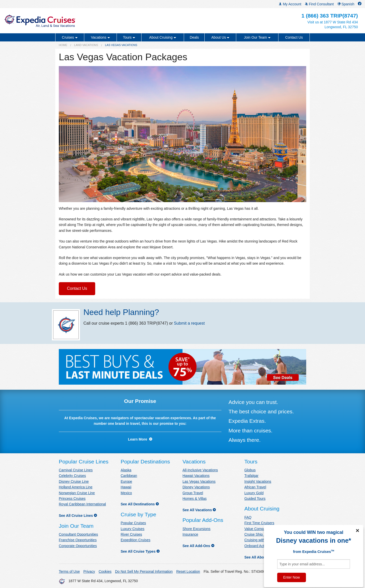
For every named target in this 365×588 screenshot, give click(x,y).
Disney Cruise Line (74, 481)
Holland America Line (76, 487)
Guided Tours (255, 499)
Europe (126, 481)
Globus (250, 470)
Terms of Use (69, 571)
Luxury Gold (254, 493)
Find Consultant (319, 4)
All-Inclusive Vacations (200, 470)
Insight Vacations (258, 481)
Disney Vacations (196, 487)
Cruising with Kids (258, 540)
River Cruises (131, 534)
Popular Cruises (133, 523)
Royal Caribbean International (82, 504)
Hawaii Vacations (196, 476)
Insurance (190, 534)
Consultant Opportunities (78, 534)
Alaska (126, 470)
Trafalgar (251, 476)
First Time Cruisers (259, 523)
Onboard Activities (259, 546)
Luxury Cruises (132, 529)
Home (63, 45)
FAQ (248, 517)
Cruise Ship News (258, 534)
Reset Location (188, 571)
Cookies (105, 571)
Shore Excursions (196, 529)
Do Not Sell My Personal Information (144, 571)
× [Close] (357, 531)
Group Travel (193, 493)
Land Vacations (86, 45)
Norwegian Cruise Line (77, 493)
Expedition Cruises (136, 540)
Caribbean (129, 476)
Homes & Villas (195, 499)
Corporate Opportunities (78, 546)
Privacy (89, 571)
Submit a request (189, 323)
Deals (194, 37)
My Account (290, 4)
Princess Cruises (72, 499)
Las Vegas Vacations (199, 481)
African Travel (255, 487)
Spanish (346, 4)
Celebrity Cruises (72, 476)
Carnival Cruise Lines (76, 470)
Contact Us (294, 37)
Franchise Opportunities (78, 540)
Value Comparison (259, 529)
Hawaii (126, 487)
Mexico (126, 493)
